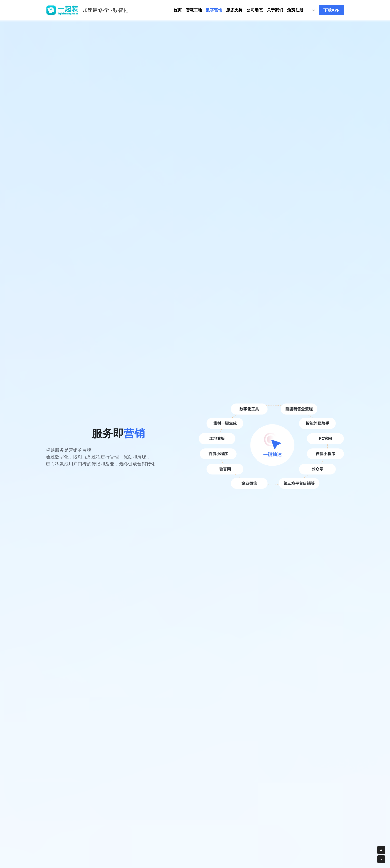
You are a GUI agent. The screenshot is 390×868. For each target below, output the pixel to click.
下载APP (331, 10)
